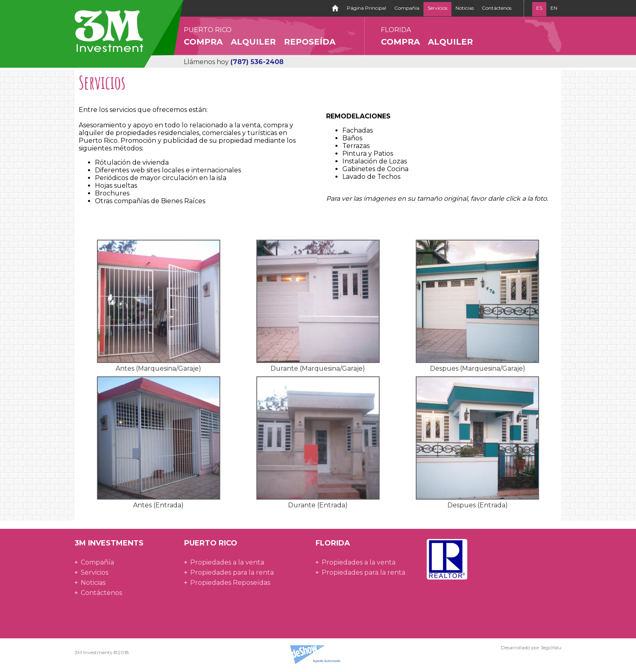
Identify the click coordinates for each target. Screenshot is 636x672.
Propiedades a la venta (227, 562)
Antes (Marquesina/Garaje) (158, 368)
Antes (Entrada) (158, 505)
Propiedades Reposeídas (230, 583)
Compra (203, 42)
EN (554, 8)
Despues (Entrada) (478, 505)
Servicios (437, 8)
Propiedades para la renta (232, 572)
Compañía (407, 8)
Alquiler (253, 42)
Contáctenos (497, 8)
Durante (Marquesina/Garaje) (318, 368)
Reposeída (310, 42)
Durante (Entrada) (318, 505)
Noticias (465, 8)
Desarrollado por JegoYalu (531, 647)
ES (539, 8)
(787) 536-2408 (257, 62)
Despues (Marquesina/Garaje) (478, 368)
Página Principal (366, 8)
